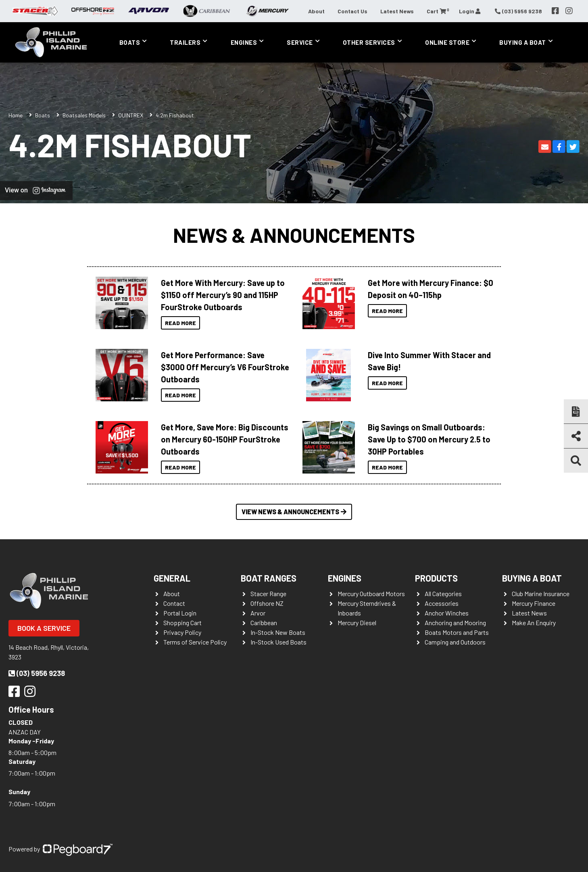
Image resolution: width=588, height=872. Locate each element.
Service (300, 42)
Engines (244, 42)
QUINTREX (131, 115)
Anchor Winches (447, 613)
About (316, 11)
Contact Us (352, 11)
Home (16, 115)
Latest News (397, 11)
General (172, 578)
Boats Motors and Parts (457, 632)
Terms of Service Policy (195, 642)
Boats (130, 42)
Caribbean (264, 623)
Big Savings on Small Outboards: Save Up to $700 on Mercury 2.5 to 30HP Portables (429, 439)
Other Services (369, 42)
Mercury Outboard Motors (371, 594)
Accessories (442, 603)
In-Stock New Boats (278, 632)
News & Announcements (294, 235)
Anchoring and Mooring (455, 623)
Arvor (258, 613)
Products (436, 578)
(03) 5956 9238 (37, 673)
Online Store (447, 42)
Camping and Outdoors (455, 642)
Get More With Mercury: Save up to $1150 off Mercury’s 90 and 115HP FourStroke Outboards (223, 295)
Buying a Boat (523, 42)
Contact (174, 603)
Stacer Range (268, 594)
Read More (180, 323)
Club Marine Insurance (541, 594)
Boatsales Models (84, 115)
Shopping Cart (182, 623)
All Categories (443, 594)
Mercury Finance (534, 603)
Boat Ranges (269, 578)
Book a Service (44, 628)
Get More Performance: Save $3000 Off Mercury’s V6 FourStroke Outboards (225, 367)
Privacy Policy (182, 632)
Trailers (185, 42)
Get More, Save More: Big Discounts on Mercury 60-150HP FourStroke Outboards (225, 439)
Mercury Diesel (357, 623)
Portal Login (180, 613)
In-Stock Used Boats (278, 642)
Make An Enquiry (534, 623)
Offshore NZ (267, 603)
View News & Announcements (294, 512)
